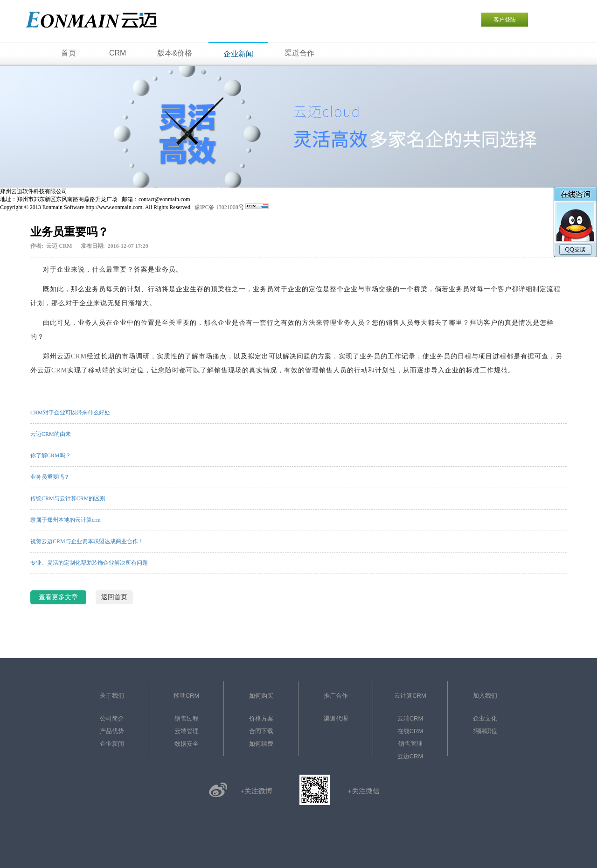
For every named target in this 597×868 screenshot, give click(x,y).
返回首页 (114, 597)
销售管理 (410, 744)
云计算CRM (410, 696)
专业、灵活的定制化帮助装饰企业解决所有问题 (89, 563)
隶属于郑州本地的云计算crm (66, 520)
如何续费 (261, 744)
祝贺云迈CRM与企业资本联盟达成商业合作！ (87, 541)
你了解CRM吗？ (51, 455)
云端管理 (187, 731)
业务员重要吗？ (50, 477)
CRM (79, 356)
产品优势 (112, 731)
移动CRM (187, 696)
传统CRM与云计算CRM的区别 (68, 498)
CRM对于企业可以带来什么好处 (70, 413)
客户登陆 (505, 20)
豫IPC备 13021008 (216, 207)
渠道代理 (336, 718)
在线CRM (410, 731)
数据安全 (187, 744)
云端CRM (410, 718)
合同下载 (261, 731)
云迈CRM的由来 (51, 434)
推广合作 (336, 696)
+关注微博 (256, 791)
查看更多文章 (58, 597)
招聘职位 (485, 731)
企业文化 (485, 718)
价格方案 (261, 718)
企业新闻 (112, 744)
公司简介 (112, 718)
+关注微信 (363, 791)
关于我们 (112, 696)
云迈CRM (410, 756)
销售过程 (187, 718)
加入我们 (485, 696)
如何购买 (261, 696)
